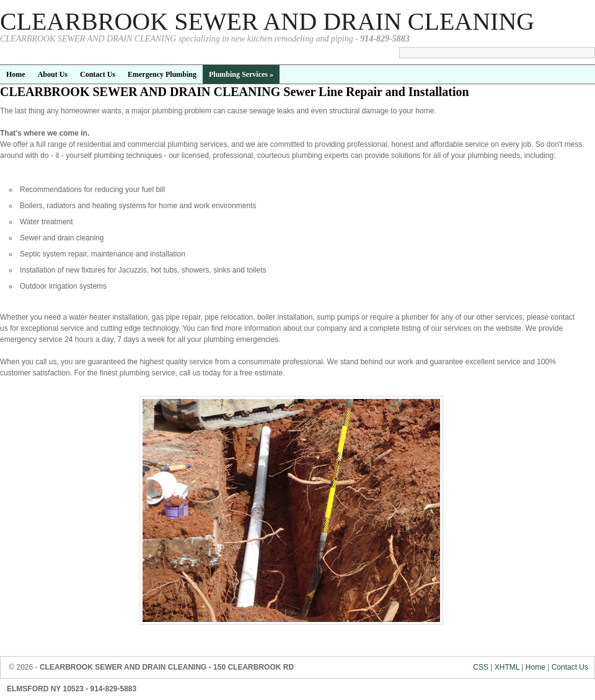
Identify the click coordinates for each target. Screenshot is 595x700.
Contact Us (570, 667)
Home (535, 667)
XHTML (507, 667)
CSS (481, 667)
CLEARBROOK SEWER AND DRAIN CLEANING (267, 21)
